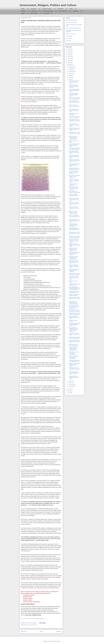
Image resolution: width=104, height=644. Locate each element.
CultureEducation (63, 11)
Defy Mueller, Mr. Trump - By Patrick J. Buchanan (74, 311)
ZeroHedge (69, 41)
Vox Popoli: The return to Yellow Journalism (74, 295)
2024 (69, 53)
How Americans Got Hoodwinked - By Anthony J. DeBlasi (73, 303)
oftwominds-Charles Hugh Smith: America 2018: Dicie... (74, 129)
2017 (69, 389)
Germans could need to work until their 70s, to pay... (74, 200)
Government (33, 9)
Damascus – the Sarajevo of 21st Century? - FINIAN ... (74, 365)
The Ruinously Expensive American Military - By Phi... (74, 221)
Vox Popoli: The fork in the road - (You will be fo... (74, 117)
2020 (69, 60)
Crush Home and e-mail (71, 22)
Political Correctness (47, 9)
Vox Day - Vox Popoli (71, 34)
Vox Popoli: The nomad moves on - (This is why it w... (74, 334)
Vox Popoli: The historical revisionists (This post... (74, 149)
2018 (69, 64)
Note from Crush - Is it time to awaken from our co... (74, 106)
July (70, 75)
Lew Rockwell (69, 36)
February (71, 385)
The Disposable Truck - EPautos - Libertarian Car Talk (74, 86)
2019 (69, 62)
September (71, 72)
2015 (69, 393)
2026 (69, 49)
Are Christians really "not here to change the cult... (74, 82)
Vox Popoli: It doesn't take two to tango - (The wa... (74, 274)
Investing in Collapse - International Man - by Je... (74, 195)
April (70, 381)
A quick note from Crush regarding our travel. (74, 292)
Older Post (59, 631)
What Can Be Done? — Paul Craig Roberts (74, 345)
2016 (69, 391)
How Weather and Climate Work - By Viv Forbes (74, 338)
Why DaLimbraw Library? (72, 20)
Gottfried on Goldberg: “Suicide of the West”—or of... (74, 266)
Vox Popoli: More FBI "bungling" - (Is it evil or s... (74, 208)
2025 (69, 51)
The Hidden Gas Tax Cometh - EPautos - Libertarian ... (73, 225)
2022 (69, 57)
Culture (71, 9)
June (70, 77)
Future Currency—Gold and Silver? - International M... (73, 353)
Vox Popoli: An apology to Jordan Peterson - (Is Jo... (74, 204)
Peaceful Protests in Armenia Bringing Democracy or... (73, 349)
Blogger (59, 641)
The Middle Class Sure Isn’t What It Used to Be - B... (74, 369)
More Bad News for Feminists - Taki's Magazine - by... (73, 249)
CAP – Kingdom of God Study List (73, 28)
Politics (23, 9)
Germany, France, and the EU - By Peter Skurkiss (74, 98)
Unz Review (69, 38)
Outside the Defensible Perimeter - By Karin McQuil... (73, 241)
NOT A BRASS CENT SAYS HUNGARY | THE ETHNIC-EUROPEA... (74, 288)
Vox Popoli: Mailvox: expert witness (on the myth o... (74, 377)
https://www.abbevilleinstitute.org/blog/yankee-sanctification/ (33, 619)
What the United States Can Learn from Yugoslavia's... (73, 357)
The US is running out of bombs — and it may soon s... (74, 181)
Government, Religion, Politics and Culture (48, 5)
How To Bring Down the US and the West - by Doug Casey (74, 307)
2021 (69, 59)
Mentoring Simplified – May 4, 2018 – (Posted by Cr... (74, 317)
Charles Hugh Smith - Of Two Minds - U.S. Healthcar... (74, 271)
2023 (69, 55)
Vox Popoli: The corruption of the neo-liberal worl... (74, 237)
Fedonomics (61, 9)
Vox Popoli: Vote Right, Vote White (73, 114)
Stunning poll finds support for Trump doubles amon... (74, 325)
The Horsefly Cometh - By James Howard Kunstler (74, 314)
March (70, 383)
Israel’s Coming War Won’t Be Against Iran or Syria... (74, 165)
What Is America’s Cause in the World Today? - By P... (74, 110)
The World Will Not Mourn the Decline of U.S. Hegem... (74, 254)
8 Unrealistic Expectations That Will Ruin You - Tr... (74, 361)
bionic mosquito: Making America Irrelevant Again (74, 145)
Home (41, 631)
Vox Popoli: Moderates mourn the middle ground (73, 95)
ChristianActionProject (48, 11)
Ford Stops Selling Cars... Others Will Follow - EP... (74, 373)
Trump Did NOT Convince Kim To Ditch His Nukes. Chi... (74, 342)
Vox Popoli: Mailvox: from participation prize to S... (74, 169)
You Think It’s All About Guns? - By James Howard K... (73, 172)
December (71, 66)
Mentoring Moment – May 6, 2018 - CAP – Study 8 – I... (74, 299)
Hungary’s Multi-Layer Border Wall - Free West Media (74, 245)
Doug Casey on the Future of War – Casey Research (74, 177)
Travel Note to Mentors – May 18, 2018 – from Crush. (74, 278)
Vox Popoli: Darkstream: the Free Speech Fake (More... (74, 157)
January (71, 387)
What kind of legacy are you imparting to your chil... (74, 262)
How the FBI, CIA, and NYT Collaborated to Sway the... (73, 188)
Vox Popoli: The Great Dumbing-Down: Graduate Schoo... (73, 258)
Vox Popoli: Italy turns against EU (73, 185)
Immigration (76, 11)
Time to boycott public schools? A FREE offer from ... (74, 152)
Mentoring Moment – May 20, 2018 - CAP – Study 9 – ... (74, 234)
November (71, 68)
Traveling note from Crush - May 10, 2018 (74, 285)
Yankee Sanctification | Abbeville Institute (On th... (74, 229)
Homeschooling (34, 13)
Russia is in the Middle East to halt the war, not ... (74, 217)
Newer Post (24, 631)
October (71, 70)
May (70, 79)
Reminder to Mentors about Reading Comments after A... (73, 138)
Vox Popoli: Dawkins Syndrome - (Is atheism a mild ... (74, 125)
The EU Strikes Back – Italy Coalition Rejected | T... (74, 102)
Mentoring (34, 11)
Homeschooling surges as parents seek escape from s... (74, 91)
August (70, 73)
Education (24, 11)
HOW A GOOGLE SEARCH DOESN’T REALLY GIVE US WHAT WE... (73, 330)
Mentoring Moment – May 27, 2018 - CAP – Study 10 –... (74, 134)
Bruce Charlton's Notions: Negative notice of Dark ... (74, 121)
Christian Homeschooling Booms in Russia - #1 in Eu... (74, 161)
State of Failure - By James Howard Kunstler (74, 192)
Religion (23, 13)
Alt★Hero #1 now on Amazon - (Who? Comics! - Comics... (73, 212)
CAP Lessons (46, 13)
